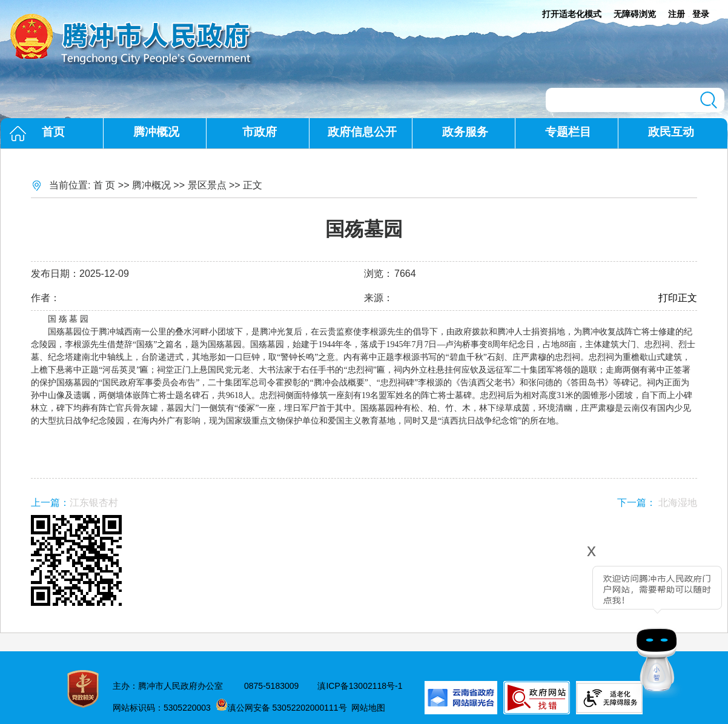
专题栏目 (568, 132)
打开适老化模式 (572, 14)
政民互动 (671, 132)
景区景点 (207, 185)
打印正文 (678, 298)
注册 (677, 14)
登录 (701, 14)
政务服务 (465, 132)
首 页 (104, 185)
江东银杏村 (94, 503)
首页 (53, 132)
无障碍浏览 (635, 14)
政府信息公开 (362, 132)
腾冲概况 (156, 132)
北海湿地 (678, 503)
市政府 (260, 132)
